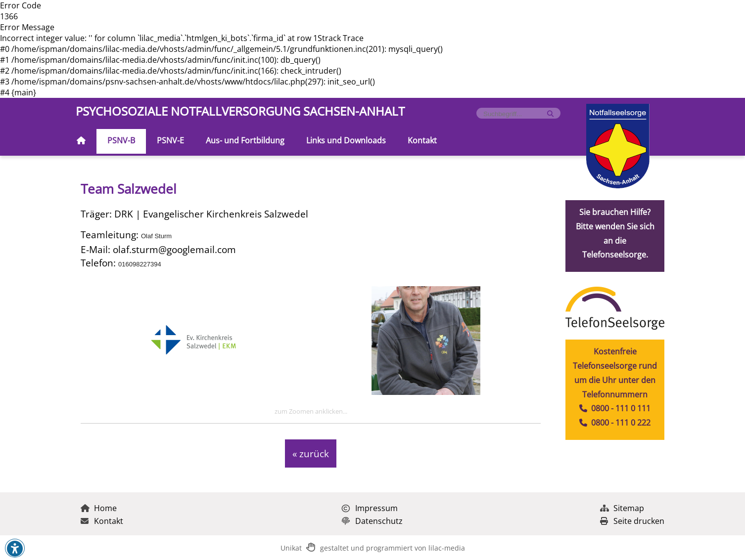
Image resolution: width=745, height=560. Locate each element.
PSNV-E (170, 140)
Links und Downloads (346, 140)
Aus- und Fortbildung (245, 140)
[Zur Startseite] (81, 141)
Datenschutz (372, 521)
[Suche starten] (550, 114)
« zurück (311, 453)
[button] (15, 549)
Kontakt (422, 140)
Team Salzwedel (129, 189)
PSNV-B (121, 140)
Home (99, 508)
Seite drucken (632, 521)
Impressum (370, 508)
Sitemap (622, 508)
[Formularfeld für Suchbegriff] (514, 114)
